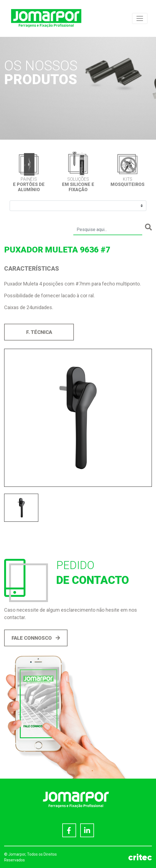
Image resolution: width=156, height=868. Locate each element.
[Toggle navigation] (140, 18)
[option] (29, 172)
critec (140, 857)
